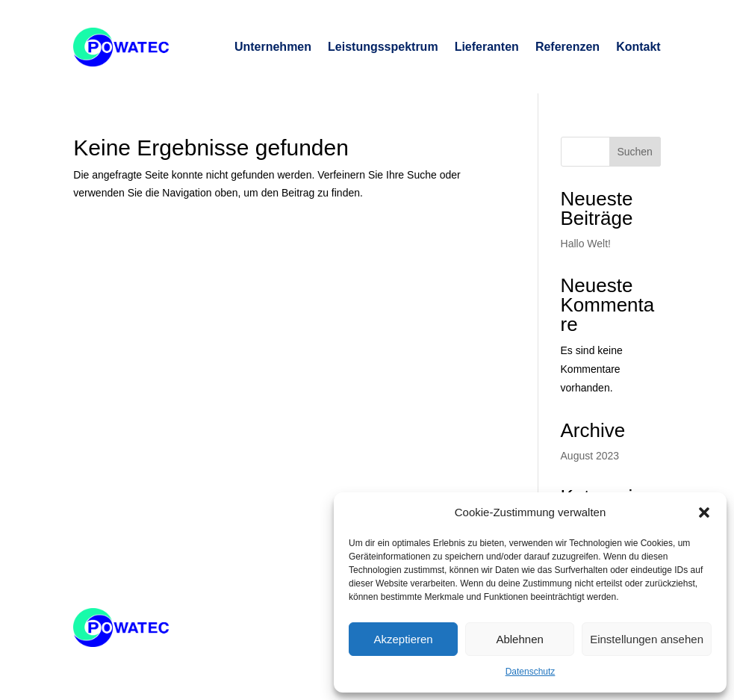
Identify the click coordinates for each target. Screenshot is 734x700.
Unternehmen (273, 47)
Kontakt (638, 47)
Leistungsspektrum (383, 47)
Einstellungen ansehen (647, 639)
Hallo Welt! (586, 244)
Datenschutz (531, 672)
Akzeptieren (403, 639)
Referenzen (567, 47)
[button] (704, 512)
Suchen (634, 152)
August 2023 (590, 456)
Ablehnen (519, 639)
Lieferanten (487, 47)
